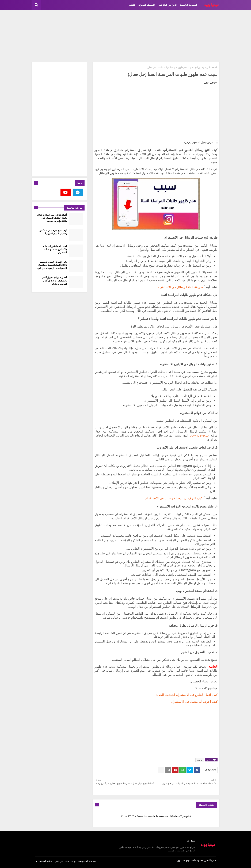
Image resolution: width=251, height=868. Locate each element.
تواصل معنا (71, 861)
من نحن (59, 861)
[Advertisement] (125, 36)
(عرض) (188, 142)
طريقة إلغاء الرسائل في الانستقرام (180, 287)
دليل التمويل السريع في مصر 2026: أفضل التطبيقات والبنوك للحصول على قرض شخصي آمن (52, 265)
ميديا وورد (181, 860)
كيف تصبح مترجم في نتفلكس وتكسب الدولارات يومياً (53, 232)
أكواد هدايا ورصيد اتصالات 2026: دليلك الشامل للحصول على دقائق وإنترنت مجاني (52, 218)
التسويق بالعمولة (147, 5)
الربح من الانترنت (168, 5)
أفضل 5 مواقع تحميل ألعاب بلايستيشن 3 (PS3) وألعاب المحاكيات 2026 (54, 281)
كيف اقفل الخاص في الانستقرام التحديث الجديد (187, 695)
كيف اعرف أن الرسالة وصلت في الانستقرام (174, 498)
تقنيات (132, 5)
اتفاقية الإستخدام (45, 861)
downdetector (200, 435)
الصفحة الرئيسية (188, 5)
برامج (197, 67)
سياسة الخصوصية (87, 861)
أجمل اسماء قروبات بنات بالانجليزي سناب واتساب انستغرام (55, 249)
